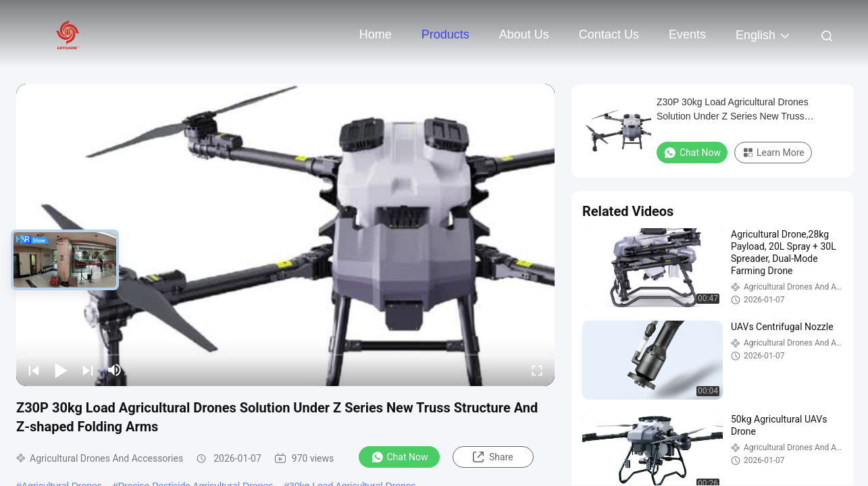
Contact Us (609, 34)
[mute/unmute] (115, 370)
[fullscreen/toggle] (537, 370)
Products (445, 34)
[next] (88, 370)
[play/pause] (61, 370)
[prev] (34, 370)
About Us (524, 34)
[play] (286, 235)
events (687, 34)
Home (376, 34)
